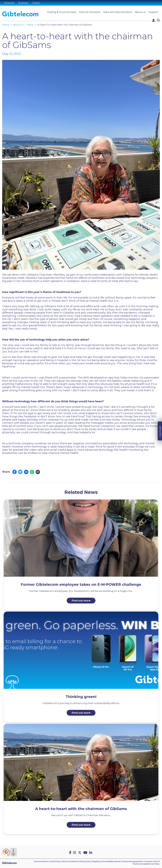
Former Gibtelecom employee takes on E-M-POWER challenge (81, 584)
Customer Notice (41, 861)
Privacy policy (85, 861)
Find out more (81, 601)
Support (153, 12)
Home (6, 25)
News (30, 25)
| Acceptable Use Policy (150, 864)
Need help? (160, 408)
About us (140, 12)
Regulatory (97, 861)
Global (36, 3)
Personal (9, 3)
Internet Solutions (90, 12)
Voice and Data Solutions (118, 12)
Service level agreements (132, 861)
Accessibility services (112, 861)
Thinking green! (81, 697)
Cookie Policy (55, 861)
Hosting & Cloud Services (62, 12)
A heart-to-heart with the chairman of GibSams (81, 809)
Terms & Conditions (70, 861)
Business (23, 3)
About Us (18, 25)
